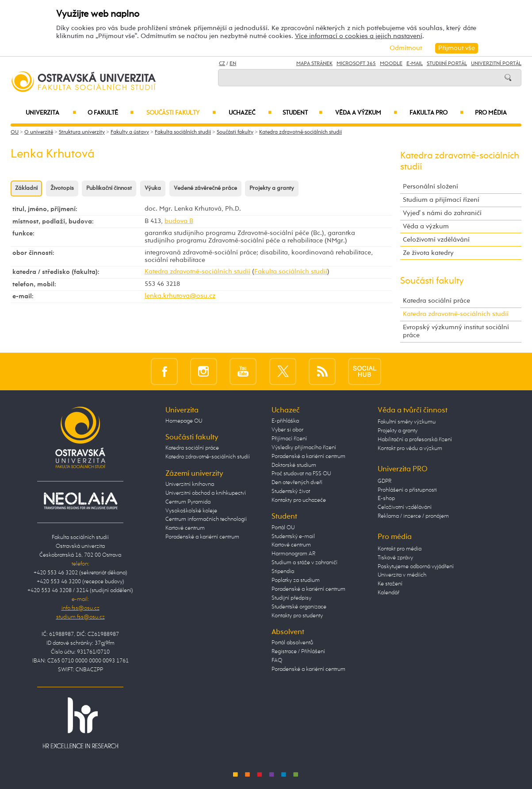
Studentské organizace (299, 607)
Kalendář (388, 593)
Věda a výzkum (366, 113)
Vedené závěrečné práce (205, 188)
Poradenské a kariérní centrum (202, 537)
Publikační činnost (109, 188)
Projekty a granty (272, 188)
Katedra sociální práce (436, 301)
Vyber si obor (287, 430)
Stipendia (283, 572)
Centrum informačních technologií (206, 519)
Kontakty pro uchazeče (299, 500)
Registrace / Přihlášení (298, 652)
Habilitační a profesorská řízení (415, 440)
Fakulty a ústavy (130, 132)
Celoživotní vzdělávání (436, 240)
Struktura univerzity (82, 132)
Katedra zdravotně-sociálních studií (300, 132)
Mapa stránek (314, 64)
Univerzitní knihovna (190, 484)
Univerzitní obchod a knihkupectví (206, 493)
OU (15, 132)
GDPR (385, 481)
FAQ (277, 660)
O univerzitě (39, 132)
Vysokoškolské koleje (191, 511)
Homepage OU (184, 421)
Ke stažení (390, 584)
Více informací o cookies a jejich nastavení (359, 36)
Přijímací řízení (289, 439)
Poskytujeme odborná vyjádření (416, 567)
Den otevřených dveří (297, 483)
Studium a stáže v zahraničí (304, 563)
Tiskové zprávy (395, 558)
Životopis (62, 188)
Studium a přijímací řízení (441, 200)
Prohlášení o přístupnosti (407, 490)
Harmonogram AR (293, 554)
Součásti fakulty (181, 113)
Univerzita (51, 113)
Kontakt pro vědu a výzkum (410, 448)
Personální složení (431, 187)
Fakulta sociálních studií (183, 132)
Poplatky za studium (296, 580)
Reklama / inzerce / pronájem (413, 516)
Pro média (491, 113)
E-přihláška (285, 421)
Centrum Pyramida (188, 502)
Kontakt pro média (400, 549)
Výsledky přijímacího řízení (304, 448)
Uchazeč (250, 113)
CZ (222, 64)
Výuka (153, 188)
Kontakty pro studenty (297, 616)
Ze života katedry (428, 253)
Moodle (391, 64)
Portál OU (283, 528)
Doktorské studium (294, 465)
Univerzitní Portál (496, 64)
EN (233, 64)
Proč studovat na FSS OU (301, 474)
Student (302, 113)
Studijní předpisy (291, 598)
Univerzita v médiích (402, 575)
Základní (26, 188)
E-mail (415, 64)
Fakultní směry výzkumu (407, 422)
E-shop (386, 498)
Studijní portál (447, 64)
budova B (179, 221)
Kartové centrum (185, 528)
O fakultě (110, 113)
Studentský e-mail (293, 537)
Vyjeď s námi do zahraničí (442, 213)
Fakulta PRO (436, 113)
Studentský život (291, 491)
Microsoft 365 (356, 64)
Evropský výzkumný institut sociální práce (456, 331)
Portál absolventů (292, 643)
